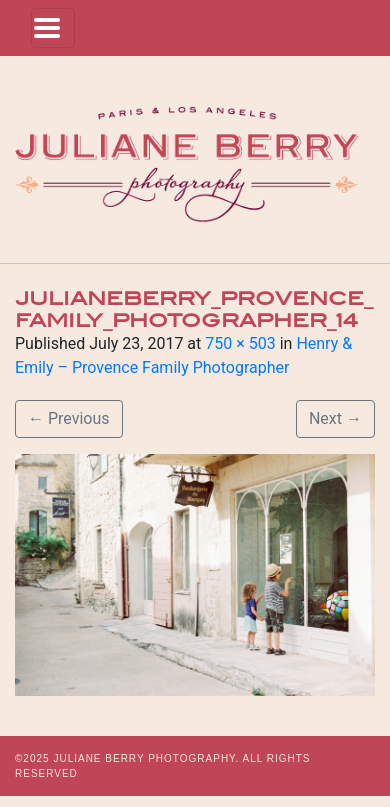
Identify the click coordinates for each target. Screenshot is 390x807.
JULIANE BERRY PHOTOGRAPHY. (146, 758)
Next (335, 418)
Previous (69, 418)
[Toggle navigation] (53, 28)
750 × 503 (240, 343)
